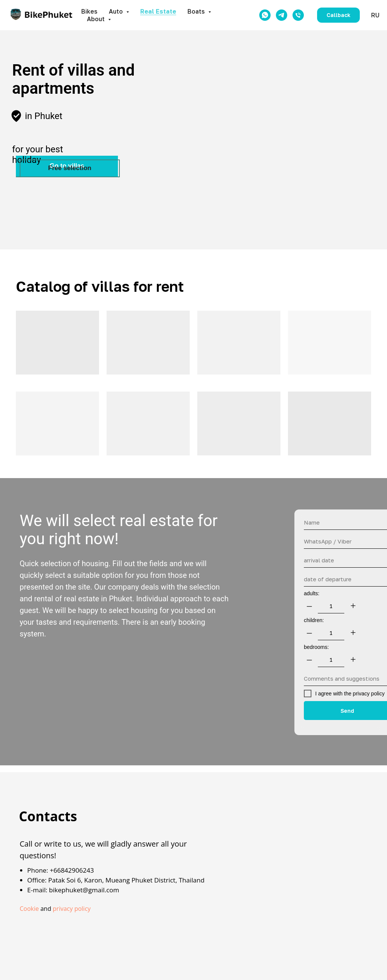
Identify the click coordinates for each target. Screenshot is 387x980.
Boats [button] (197, 11)
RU (375, 15)
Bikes (89, 11)
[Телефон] (298, 15)
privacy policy (72, 909)
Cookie (29, 909)
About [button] (97, 19)
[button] (338, 15)
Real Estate (158, 11)
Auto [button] (117, 11)
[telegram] (282, 15)
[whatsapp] (265, 15)
